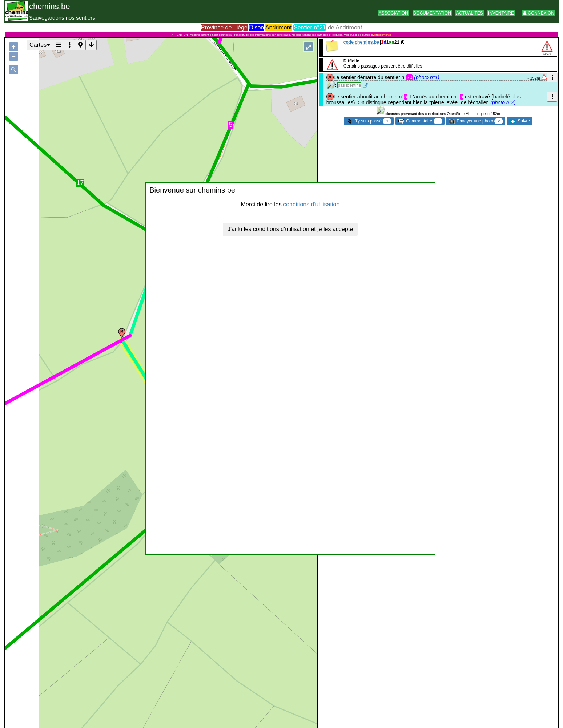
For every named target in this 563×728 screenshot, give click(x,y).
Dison (256, 27)
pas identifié (349, 85)
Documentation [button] (432, 13)
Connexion (538, 13)
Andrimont (279, 27)
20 (410, 77)
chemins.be (50, 6)
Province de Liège (224, 27)
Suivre (520, 121)
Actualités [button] (470, 13)
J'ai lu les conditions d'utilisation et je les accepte (290, 229)
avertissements (381, 35)
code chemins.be (361, 42)
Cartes (40, 45)
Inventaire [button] (501, 13)
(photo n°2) (503, 102)
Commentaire (420, 121)
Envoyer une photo (476, 121)
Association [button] (393, 13)
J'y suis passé (369, 121)
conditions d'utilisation (311, 204)
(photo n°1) (427, 77)
